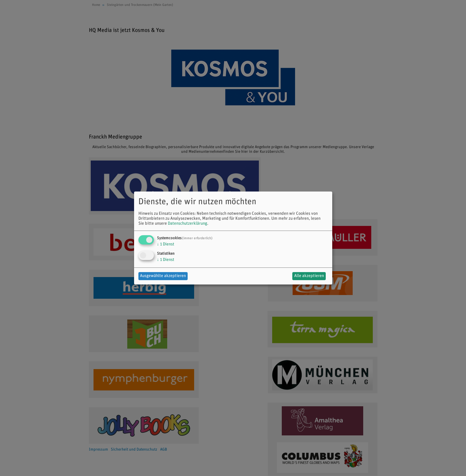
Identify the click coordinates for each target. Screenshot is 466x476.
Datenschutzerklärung (187, 224)
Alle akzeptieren (309, 276)
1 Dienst (166, 244)
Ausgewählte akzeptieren (163, 276)
